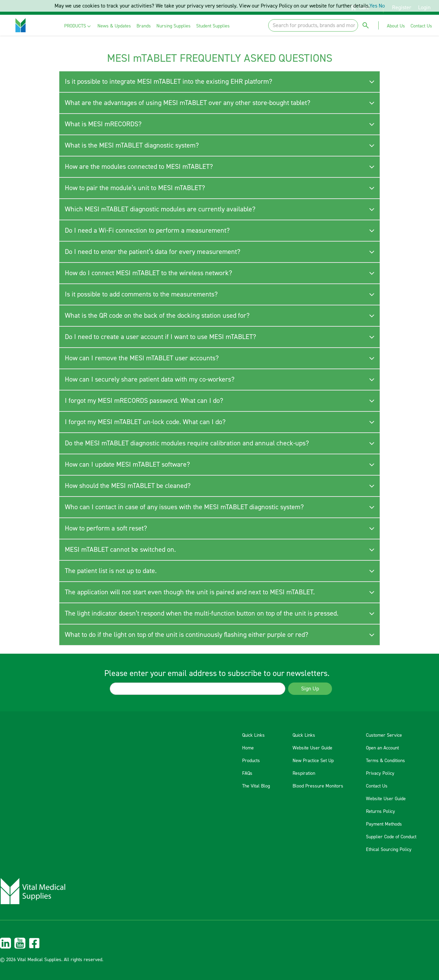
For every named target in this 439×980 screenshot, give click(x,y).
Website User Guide (312, 748)
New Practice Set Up (313, 761)
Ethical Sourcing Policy (389, 850)
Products (251, 761)
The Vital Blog (256, 786)
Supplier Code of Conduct (391, 837)
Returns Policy (381, 812)
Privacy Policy (380, 773)
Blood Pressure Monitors (318, 786)
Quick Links (253, 735)
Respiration (304, 773)
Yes (373, 6)
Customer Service (384, 735)
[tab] (220, 82)
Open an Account (382, 748)
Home (248, 748)
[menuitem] (78, 26)
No (382, 6)
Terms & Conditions (385, 761)
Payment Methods (384, 824)
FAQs (247, 773)
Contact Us (377, 786)
